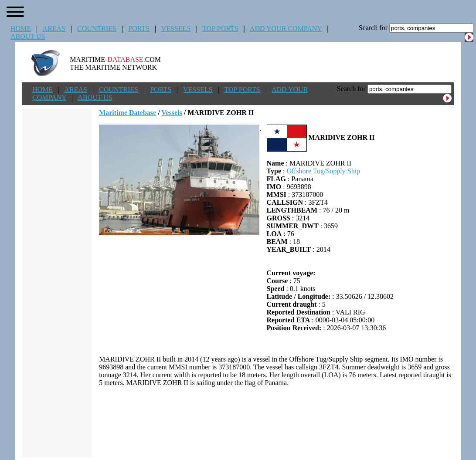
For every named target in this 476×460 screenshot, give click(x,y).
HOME (21, 29)
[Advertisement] (277, 422)
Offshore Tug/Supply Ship (323, 171)
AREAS (54, 29)
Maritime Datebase (127, 113)
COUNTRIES (97, 29)
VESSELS (176, 29)
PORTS (139, 29)
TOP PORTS (220, 29)
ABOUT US (28, 36)
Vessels (172, 113)
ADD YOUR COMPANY (286, 29)
